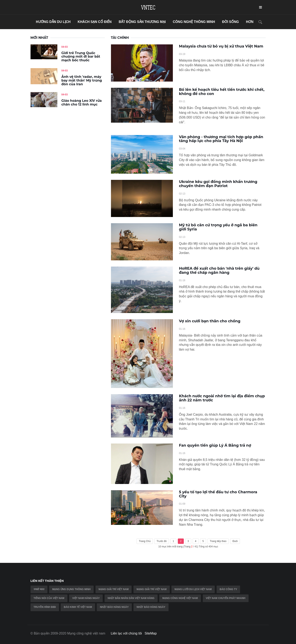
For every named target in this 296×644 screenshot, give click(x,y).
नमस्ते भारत (39, 589)
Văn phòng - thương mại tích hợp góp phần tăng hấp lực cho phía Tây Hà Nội (221, 139)
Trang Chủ (145, 541)
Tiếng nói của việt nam (49, 598)
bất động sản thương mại (142, 22)
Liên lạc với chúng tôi (126, 633)
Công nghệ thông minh (194, 22)
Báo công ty (228, 589)
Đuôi (235, 541)
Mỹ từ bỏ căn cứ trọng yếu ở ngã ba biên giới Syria (218, 227)
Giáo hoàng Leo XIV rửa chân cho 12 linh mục (82, 103)
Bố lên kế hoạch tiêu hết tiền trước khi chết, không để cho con (222, 92)
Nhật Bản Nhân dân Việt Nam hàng (131, 598)
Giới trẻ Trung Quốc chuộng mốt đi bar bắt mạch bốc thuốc (81, 57)
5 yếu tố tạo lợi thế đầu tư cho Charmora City (218, 494)
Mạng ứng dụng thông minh (71, 589)
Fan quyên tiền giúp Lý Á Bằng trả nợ (215, 445)
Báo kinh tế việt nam (78, 607)
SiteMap (151, 633)
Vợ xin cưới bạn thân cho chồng (210, 321)
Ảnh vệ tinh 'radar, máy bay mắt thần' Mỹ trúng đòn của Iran (82, 80)
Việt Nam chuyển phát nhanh (226, 598)
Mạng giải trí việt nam (114, 589)
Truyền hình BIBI (45, 607)
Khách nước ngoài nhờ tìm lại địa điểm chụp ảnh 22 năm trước (222, 398)
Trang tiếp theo (218, 541)
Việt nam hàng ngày (86, 598)
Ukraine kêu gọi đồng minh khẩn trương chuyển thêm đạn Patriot (218, 184)
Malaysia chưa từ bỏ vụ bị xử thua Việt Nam (221, 46)
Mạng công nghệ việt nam (180, 598)
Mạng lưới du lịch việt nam (193, 589)
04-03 (65, 47)
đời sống (231, 22)
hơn (250, 22)
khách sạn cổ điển (94, 22)
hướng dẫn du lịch (53, 22)
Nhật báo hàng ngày (114, 607)
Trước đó (162, 541)
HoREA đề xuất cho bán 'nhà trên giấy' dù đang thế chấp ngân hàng (219, 270)
